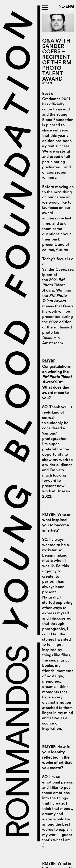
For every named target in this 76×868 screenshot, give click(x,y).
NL (61, 6)
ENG (70, 6)
